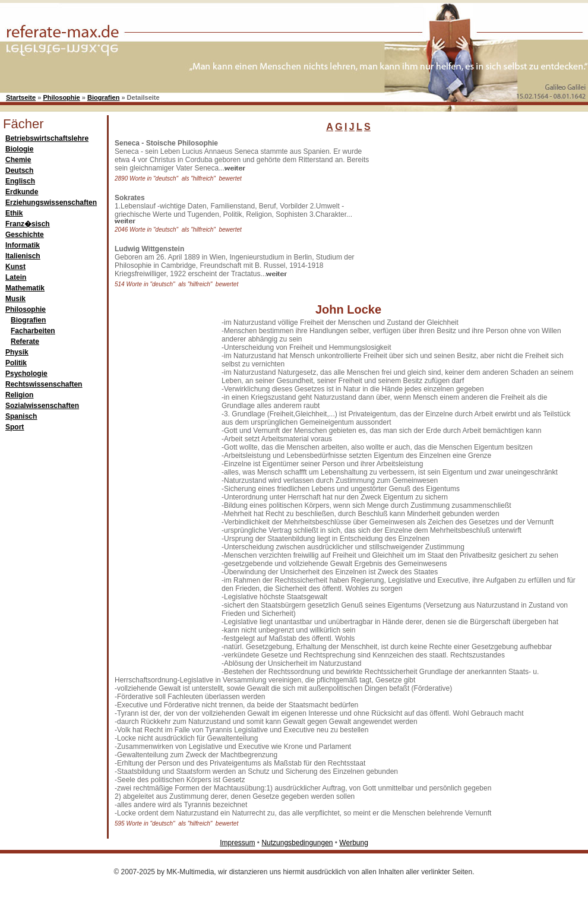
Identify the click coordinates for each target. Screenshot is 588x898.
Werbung (353, 843)
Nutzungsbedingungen (297, 843)
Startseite (21, 97)
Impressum (237, 843)
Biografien (103, 97)
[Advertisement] (162, 497)
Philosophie (61, 97)
